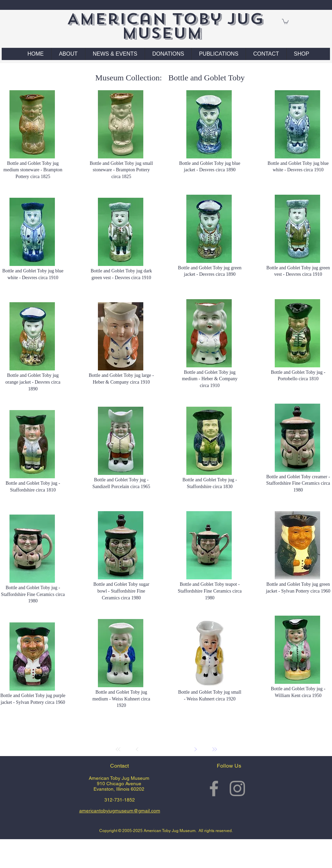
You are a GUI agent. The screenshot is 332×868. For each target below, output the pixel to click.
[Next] (195, 749)
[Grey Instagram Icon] (237, 788)
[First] (118, 749)
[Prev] (137, 749)
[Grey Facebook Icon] (214, 788)
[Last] (214, 749)
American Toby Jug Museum (165, 26)
